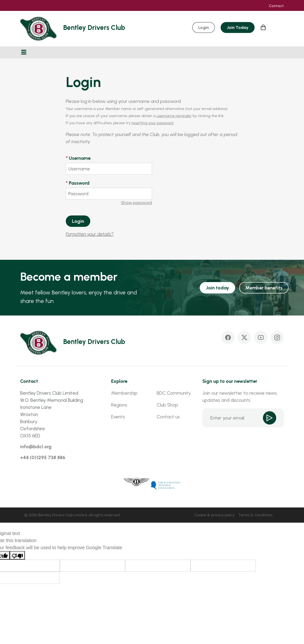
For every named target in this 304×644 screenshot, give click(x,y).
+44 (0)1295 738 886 (43, 457)
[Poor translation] (17, 555)
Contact (276, 6)
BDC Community (174, 393)
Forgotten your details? (90, 234)
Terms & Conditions (255, 515)
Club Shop (167, 405)
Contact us (168, 417)
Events (118, 417)
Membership (124, 393)
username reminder (174, 116)
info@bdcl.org (36, 447)
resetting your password (152, 123)
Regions (119, 405)
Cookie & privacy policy (214, 515)
